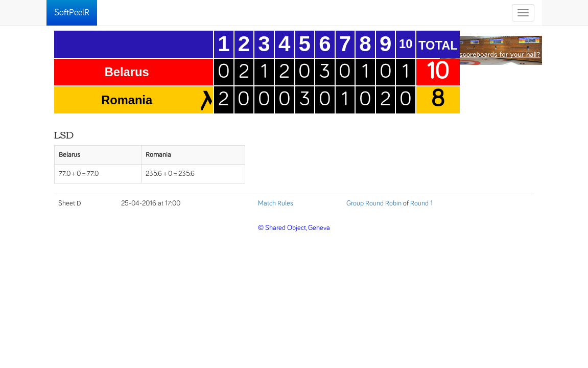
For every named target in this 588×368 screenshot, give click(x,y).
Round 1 (421, 203)
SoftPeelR (72, 13)
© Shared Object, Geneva (294, 228)
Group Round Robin (374, 203)
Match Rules (276, 203)
